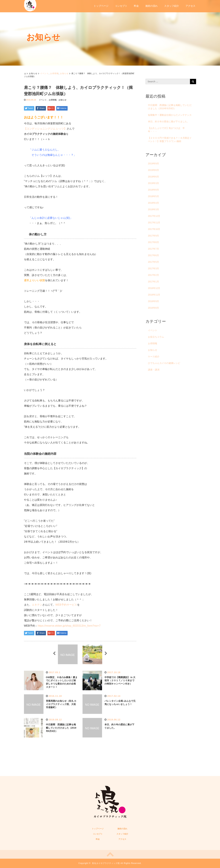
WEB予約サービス (66, 605)
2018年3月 (153, 209)
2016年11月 (154, 295)
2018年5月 (153, 196)
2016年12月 (154, 288)
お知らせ (64, 73)
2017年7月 (153, 249)
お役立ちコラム (156, 337)
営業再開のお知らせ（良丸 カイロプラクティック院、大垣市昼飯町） (61, 704)
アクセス (190, 6)
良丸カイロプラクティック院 (106, 863)
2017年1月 (153, 282)
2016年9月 (153, 301)
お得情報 (54, 73)
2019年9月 (153, 163)
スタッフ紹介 (172, 6)
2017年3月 (153, 268)
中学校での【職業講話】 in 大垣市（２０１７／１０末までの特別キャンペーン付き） (120, 681)
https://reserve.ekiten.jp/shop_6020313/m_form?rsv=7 (69, 626)
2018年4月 (153, 203)
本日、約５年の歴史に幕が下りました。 (169, 122)
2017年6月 (153, 255)
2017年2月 (153, 275)
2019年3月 (153, 183)
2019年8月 (153, 170)
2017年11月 (154, 223)
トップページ (101, 6)
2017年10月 (154, 229)
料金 (136, 6)
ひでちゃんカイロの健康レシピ (164, 363)
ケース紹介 (154, 357)
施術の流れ (152, 6)
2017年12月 (154, 216)
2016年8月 (153, 308)
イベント (44, 73)
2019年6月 (153, 177)
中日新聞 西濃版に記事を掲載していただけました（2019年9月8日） (61, 728)
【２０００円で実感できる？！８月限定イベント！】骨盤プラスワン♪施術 (170, 140)
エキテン (37, 605)
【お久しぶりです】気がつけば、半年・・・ (166, 130)
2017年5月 (153, 262)
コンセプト (121, 6)
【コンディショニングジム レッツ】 (45, 129)
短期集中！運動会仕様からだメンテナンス (170, 115)
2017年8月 (153, 242)
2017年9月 (153, 236)
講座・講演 (154, 370)
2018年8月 (153, 190)
